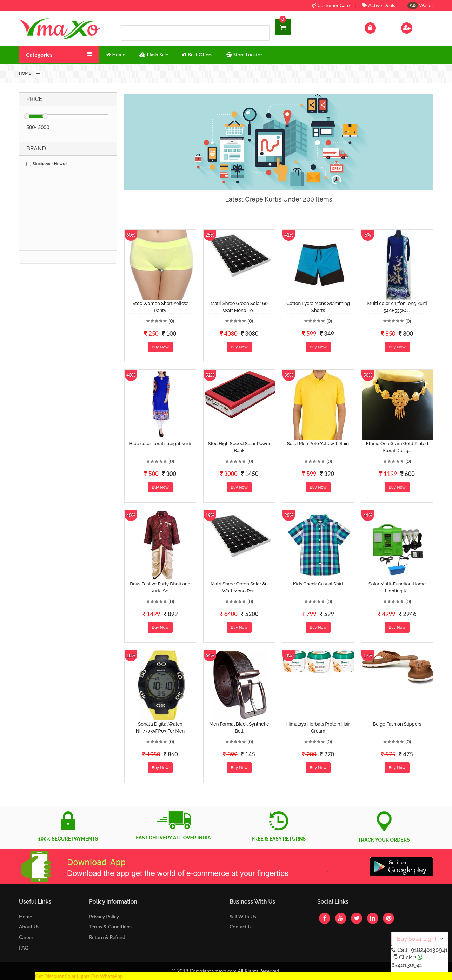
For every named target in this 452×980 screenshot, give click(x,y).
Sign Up (416, 27)
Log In (378, 27)
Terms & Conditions (110, 927)
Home (25, 916)
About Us (29, 927)
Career (26, 937)
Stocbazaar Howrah (48, 164)
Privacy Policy (104, 916)
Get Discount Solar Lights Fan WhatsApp (79, 976)
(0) (171, 321)
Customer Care (331, 5)
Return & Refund (107, 937)
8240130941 (407, 965)
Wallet (420, 5)
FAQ (24, 948)
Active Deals (378, 5)
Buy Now (160, 347)
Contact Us (241, 927)
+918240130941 (428, 950)
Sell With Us (243, 916)
